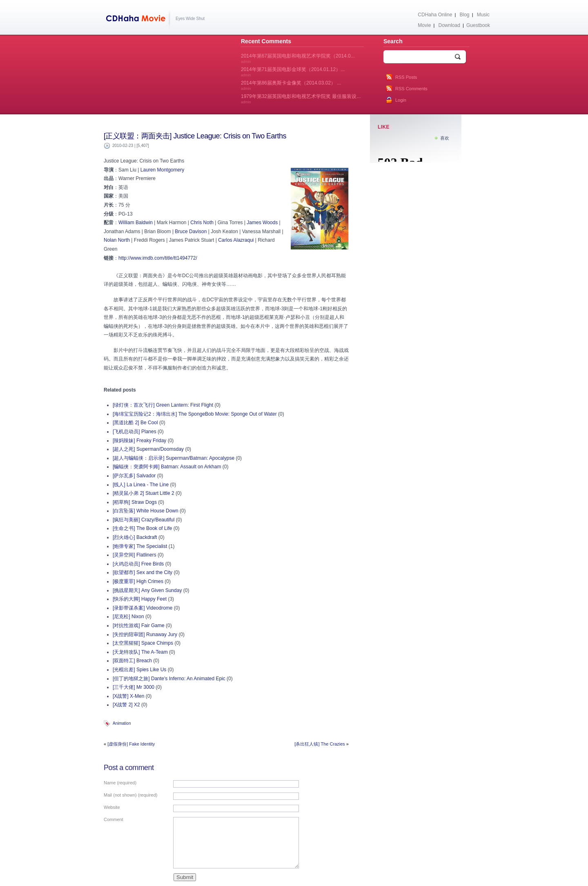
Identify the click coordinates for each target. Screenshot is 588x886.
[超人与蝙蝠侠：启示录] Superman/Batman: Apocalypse (174, 458)
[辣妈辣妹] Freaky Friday (139, 441)
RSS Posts (406, 77)
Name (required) (120, 783)
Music (483, 15)
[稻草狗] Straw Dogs (135, 502)
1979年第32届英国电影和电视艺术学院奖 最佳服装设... (301, 99)
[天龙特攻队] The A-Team (140, 652)
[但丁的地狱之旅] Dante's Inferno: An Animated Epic (169, 679)
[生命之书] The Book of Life (142, 528)
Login (401, 100)
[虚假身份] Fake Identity (131, 744)
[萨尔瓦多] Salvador (134, 476)
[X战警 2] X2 (126, 705)
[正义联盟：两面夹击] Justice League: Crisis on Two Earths (195, 136)
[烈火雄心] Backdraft (135, 537)
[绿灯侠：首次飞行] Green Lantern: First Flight (163, 405)
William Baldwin (136, 223)
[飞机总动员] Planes (135, 432)
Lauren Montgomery (162, 170)
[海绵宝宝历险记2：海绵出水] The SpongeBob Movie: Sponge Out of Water (195, 414)
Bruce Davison (191, 232)
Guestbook (478, 25)
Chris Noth (202, 223)
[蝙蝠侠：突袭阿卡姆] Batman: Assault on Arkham (167, 467)
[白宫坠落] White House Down (146, 511)
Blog (465, 15)
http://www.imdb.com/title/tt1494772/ (158, 258)
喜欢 (445, 138)
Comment (114, 819)
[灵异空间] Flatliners (135, 555)
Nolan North (117, 240)
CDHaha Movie (137, 20)
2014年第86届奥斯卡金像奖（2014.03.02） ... (291, 85)
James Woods (262, 223)
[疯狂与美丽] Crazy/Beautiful (144, 520)
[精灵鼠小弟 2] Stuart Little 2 (144, 493)
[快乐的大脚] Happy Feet (140, 599)
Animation (122, 723)
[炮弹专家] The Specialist (140, 546)
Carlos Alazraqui (236, 240)
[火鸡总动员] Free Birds (138, 564)
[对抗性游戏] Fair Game (139, 626)
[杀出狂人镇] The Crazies (320, 744)
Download (449, 25)
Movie (424, 25)
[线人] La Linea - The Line (141, 485)
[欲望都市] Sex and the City (143, 572)
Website (112, 807)
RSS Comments (411, 89)
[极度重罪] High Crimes (138, 581)
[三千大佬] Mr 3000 (134, 687)
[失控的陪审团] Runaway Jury (145, 634)
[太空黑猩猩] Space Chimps (143, 643)
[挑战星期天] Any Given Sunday (147, 590)
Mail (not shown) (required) (130, 795)
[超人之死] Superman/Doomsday (148, 449)
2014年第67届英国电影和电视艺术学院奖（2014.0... (298, 58)
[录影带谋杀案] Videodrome (143, 608)
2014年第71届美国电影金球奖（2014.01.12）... (293, 72)
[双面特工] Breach (132, 661)
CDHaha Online (435, 15)
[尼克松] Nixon (128, 617)
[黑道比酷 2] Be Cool (135, 423)
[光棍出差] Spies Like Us (139, 670)
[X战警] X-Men (128, 696)
